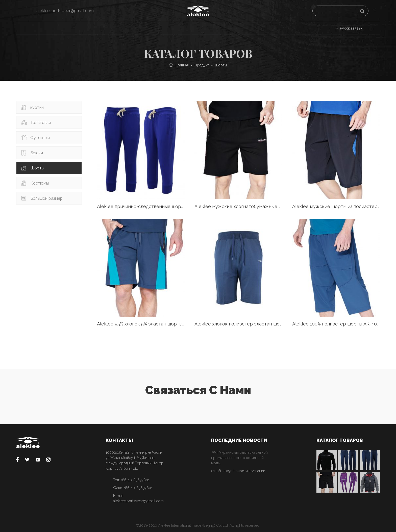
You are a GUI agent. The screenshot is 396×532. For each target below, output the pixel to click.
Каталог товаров (66, 28)
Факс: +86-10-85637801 (133, 488)
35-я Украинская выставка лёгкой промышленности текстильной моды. (239, 458)
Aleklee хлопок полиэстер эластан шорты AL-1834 (238, 324)
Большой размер (46, 198)
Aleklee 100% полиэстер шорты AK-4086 (336, 324)
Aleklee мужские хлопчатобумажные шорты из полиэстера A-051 (238, 206)
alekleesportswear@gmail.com (65, 11)
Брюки (37, 153)
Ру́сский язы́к (351, 28)
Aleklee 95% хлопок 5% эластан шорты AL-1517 (141, 324)
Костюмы (40, 183)
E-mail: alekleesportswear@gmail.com (138, 498)
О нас (217, 28)
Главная (27, 28)
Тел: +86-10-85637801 (131, 480)
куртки (37, 107)
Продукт (202, 65)
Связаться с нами (254, 28)
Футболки (40, 138)
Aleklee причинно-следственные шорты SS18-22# (141, 206)
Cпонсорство (184, 28)
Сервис (104, 28)
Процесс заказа (141, 28)
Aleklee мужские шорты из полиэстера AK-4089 (336, 206)
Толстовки (41, 123)
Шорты (37, 168)
